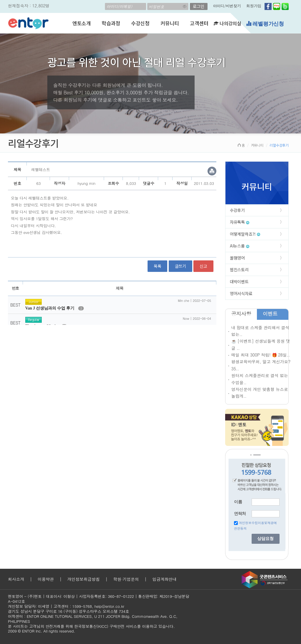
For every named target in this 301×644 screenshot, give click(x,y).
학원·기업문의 (126, 579)
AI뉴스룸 (240, 246)
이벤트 (270, 314)
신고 (203, 266)
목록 (158, 266)
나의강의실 (228, 23)
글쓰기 (180, 266)
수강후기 (237, 210)
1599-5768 (82, 606)
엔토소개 (82, 23)
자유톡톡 (240, 222)
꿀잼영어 (237, 258)
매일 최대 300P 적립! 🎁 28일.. (261, 355)
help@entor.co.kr (109, 606)
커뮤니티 (170, 23)
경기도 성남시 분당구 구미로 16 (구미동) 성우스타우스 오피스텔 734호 (68, 611)
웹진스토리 (239, 270)
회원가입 (254, 6)
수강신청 (140, 23)
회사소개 (16, 579)
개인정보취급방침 (83, 579)
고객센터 (199, 23)
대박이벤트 (239, 282)
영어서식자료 (241, 293)
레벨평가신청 (265, 24)
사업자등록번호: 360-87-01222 (107, 596)
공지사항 (241, 314)
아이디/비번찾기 (227, 6)
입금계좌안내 (164, 579)
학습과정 (111, 23)
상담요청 (265, 539)
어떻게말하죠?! (245, 234)
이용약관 (46, 579)
